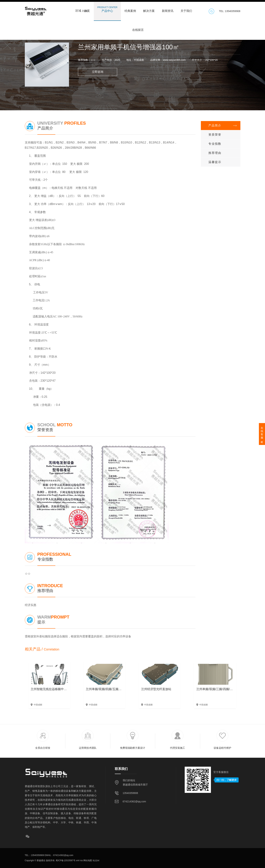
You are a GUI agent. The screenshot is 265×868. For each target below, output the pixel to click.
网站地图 (87, 860)
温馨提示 (215, 162)
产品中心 (107, 9)
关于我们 (186, 9)
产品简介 (215, 125)
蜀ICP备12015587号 (65, 860)
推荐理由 (215, 153)
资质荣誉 (215, 135)
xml (77, 860)
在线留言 (138, 28)
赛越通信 (41, 860)
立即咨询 (98, 72)
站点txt (96, 860)
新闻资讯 (168, 9)
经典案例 (130, 9)
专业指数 (215, 144)
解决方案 (149, 9)
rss (81, 860)
